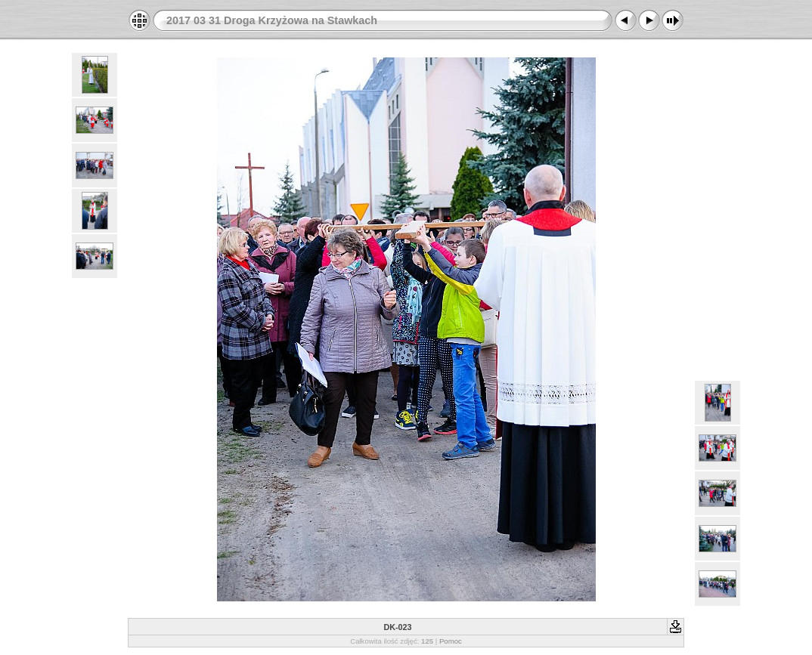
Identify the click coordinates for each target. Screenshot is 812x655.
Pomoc (451, 641)
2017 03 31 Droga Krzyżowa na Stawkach (272, 20)
